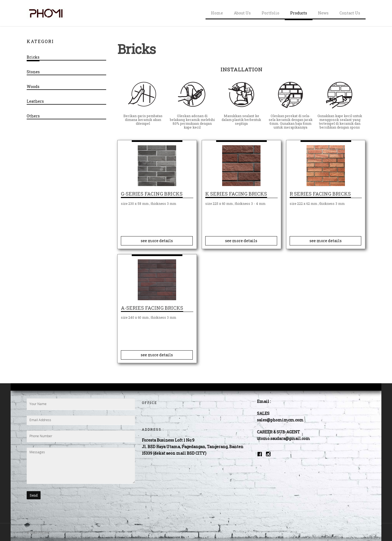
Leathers (35, 101)
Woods (33, 86)
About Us (242, 13)
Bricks (33, 57)
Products (299, 13)
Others (33, 116)
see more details (157, 241)
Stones (33, 72)
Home (217, 13)
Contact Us (350, 13)
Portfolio (270, 13)
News (323, 13)
